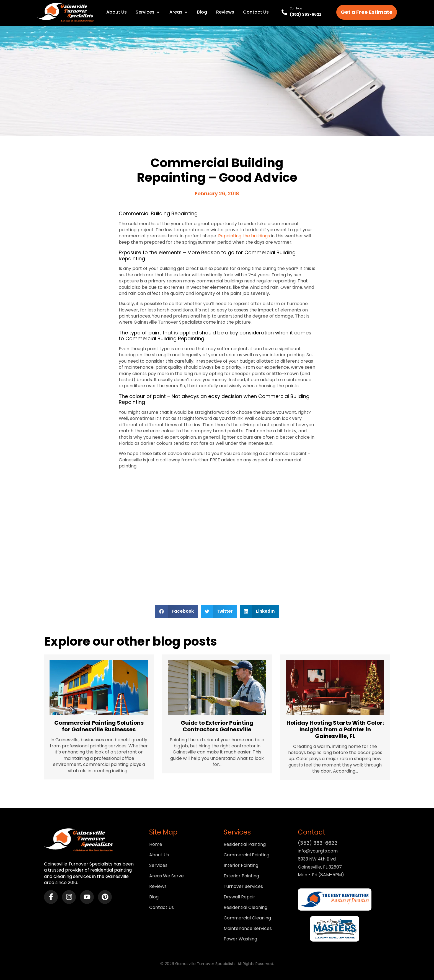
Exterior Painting (241, 876)
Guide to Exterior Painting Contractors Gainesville (217, 726)
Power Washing (240, 939)
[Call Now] (284, 12)
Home (156, 844)
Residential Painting (245, 844)
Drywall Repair (239, 897)
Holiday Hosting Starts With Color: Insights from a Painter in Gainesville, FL (335, 729)
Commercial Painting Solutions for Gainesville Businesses (99, 726)
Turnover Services (243, 887)
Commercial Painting (246, 855)
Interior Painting (241, 865)
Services (158, 865)
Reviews (158, 887)
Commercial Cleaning (247, 918)
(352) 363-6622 (306, 14)
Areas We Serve (166, 876)
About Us (159, 855)
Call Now (296, 8)
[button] (177, 611)
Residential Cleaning (246, 908)
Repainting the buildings (244, 236)
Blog (154, 897)
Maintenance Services (248, 929)
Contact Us (162, 908)
